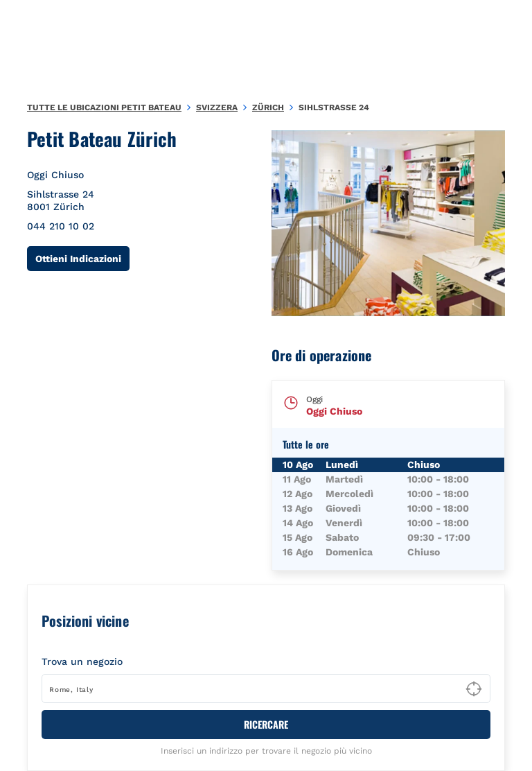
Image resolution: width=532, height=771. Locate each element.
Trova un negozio (82, 661)
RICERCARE (266, 724)
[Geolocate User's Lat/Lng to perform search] (474, 689)
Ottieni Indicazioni (82, 258)
